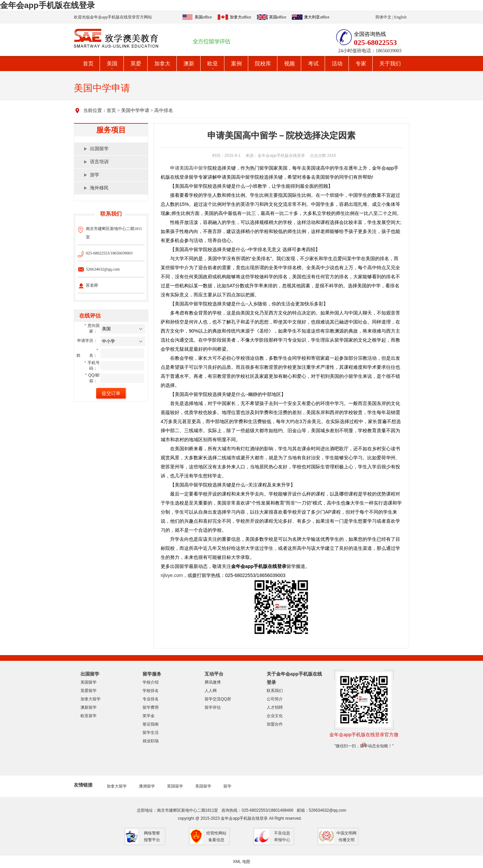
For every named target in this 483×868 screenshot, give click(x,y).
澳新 (189, 64)
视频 (289, 64)
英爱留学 (89, 691)
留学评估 (213, 707)
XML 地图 (241, 862)
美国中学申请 (135, 110)
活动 (337, 64)
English (400, 17)
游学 (95, 175)
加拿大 (162, 64)
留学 (227, 786)
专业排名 (151, 699)
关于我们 (390, 64)
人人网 (211, 691)
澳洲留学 (147, 786)
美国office (203, 17)
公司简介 (275, 699)
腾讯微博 (213, 682)
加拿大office (240, 17)
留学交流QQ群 (218, 699)
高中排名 (164, 110)
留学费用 (151, 707)
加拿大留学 (91, 699)
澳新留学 (89, 707)
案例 (236, 64)
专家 (361, 64)
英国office (278, 17)
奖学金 (149, 716)
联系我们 (275, 691)
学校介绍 (151, 682)
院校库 (263, 64)
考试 (313, 64)
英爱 (136, 64)
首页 (88, 64)
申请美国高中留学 (189, 168)
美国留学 (89, 682)
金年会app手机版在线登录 (47, 5)
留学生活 (151, 733)
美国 (112, 64)
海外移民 (99, 188)
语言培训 (99, 162)
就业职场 (151, 741)
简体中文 (383, 17)
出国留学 (99, 149)
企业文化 (275, 716)
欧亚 (213, 64)
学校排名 (151, 691)
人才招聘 (275, 707)
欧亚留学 (89, 716)
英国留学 (175, 786)
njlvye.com (172, 575)
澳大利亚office (317, 17)
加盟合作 (275, 724)
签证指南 (151, 724)
